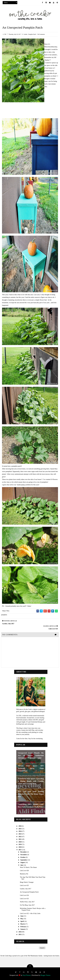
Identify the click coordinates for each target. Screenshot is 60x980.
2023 (20, 834)
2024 (20, 831)
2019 (20, 844)
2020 (20, 842)
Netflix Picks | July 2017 (27, 902)
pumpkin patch (32, 34)
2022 (20, 836)
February (23, 926)
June (22, 916)
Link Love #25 (24, 885)
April (22, 921)
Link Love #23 (24, 898)
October (23, 857)
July (22, 865)
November (24, 855)
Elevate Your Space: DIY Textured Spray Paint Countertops (31, 768)
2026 (20, 826)
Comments (42, 34)
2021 (20, 839)
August (23, 862)
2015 (20, 934)
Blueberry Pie (24, 874)
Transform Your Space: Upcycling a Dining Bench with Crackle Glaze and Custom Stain (31, 781)
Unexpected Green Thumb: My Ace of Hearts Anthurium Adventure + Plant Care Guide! (31, 755)
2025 (20, 829)
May (22, 919)
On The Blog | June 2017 (27, 905)
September (24, 860)
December (24, 852)
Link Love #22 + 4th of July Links (30, 913)
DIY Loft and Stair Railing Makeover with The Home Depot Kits (31, 794)
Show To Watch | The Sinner (28, 867)
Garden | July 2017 (26, 889)
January (23, 929)
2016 (20, 932)
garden (26, 34)
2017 (20, 850)
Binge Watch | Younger (27, 882)
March (23, 924)
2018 (20, 847)
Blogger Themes (46, 975)
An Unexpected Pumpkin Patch (29, 892)
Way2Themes (27, 975)
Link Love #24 (24, 895)
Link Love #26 (24, 870)
